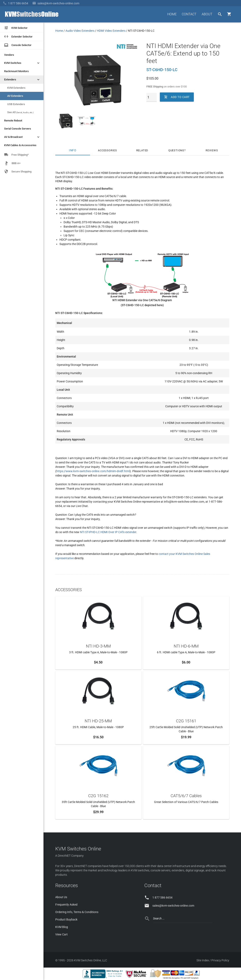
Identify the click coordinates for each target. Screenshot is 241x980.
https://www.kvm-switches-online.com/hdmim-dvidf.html (93, 471)
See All (20, 112)
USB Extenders (16, 104)
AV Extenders (15, 96)
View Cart (61, 934)
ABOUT (207, 14)
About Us (61, 897)
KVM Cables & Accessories (20, 145)
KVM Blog (62, 927)
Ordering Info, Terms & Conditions (77, 912)
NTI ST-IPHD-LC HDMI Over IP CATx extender (108, 532)
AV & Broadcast (22, 137)
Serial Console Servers (18, 129)
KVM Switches (22, 63)
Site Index (203, 960)
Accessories (107, 150)
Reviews (212, 150)
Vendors (9, 55)
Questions (176, 150)
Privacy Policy (220, 960)
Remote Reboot (13, 121)
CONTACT (189, 14)
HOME (172, 14)
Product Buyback (66, 919)
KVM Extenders (16, 88)
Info (73, 150)
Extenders (22, 80)
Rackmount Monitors (16, 71)
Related (142, 150)
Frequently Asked (66, 905)
